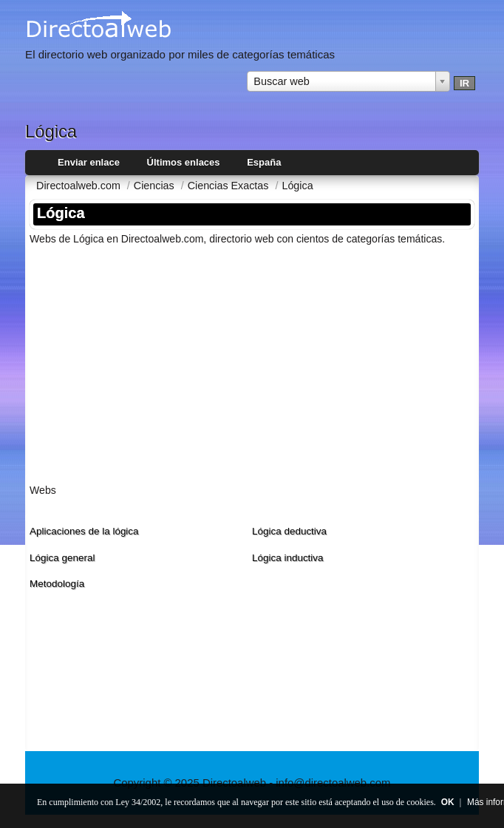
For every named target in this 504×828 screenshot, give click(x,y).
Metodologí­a (57, 584)
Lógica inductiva (288, 558)
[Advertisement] (252, 360)
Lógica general (62, 558)
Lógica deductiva (289, 531)
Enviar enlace (89, 162)
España (264, 162)
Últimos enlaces (184, 162)
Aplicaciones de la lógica (84, 531)
